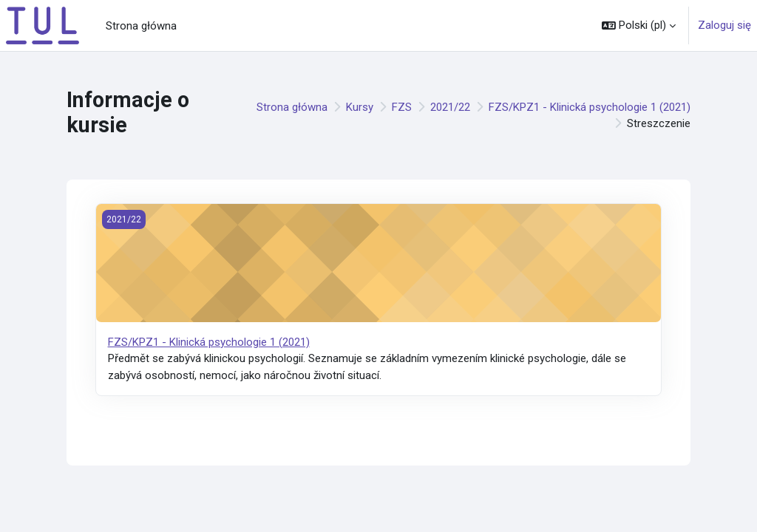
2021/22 (450, 107)
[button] (639, 25)
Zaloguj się (724, 25)
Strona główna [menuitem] (141, 26)
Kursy (360, 107)
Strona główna (292, 107)
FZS (402, 107)
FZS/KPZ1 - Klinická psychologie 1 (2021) (590, 107)
